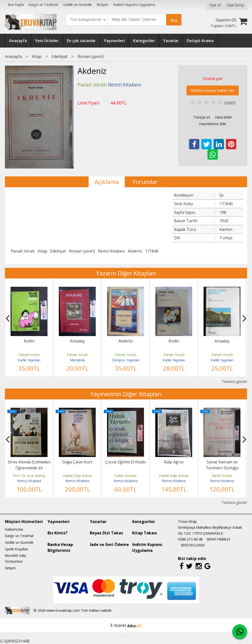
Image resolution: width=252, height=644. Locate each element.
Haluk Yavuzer (126, 476)
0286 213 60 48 (190, 539)
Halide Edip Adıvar (77, 476)
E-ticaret (118, 625)
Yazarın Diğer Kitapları (126, 273)
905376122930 (193, 545)
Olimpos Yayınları (126, 360)
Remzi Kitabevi (111, 251)
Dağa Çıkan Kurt (77, 462)
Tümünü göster (234, 381)
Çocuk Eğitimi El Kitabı (126, 462)
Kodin (29, 341)
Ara (174, 20)
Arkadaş (77, 341)
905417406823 (218, 539)
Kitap (42, 251)
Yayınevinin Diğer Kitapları (126, 394)
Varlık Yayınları (29, 360)
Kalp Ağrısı (174, 462)
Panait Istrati (23, 251)
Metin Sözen (222, 476)
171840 (152, 251)
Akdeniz (135, 251)
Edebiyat (58, 251)
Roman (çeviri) (82, 251)
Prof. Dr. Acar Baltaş (29, 476)
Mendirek (77, 360)
